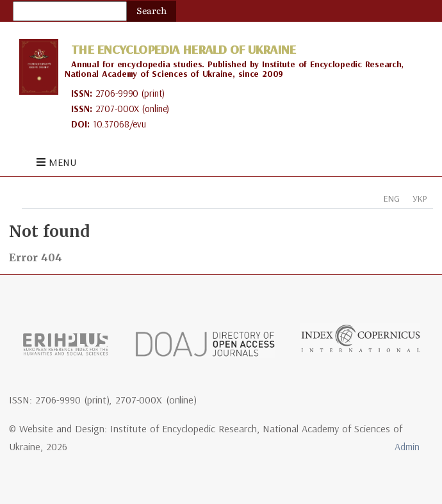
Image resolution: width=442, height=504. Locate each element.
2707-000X (118, 109)
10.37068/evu (119, 124)
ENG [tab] (392, 199)
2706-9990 (117, 93)
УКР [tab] (420, 199)
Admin (407, 446)
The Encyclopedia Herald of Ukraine (183, 49)
